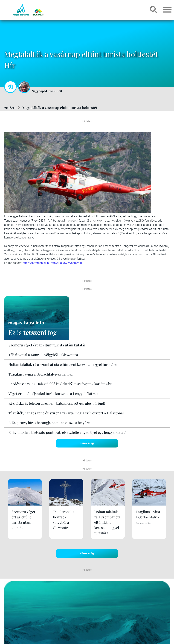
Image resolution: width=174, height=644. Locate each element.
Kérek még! (87, 443)
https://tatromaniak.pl (36, 263)
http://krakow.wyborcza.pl (67, 263)
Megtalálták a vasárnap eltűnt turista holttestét (60, 108)
